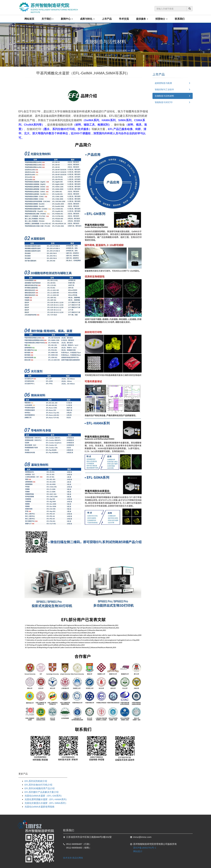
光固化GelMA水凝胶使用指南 (40, 807)
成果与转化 (87, 19)
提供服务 (142, 19)
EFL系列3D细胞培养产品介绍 (40, 788)
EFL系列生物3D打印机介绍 (39, 785)
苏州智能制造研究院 (59, 7)
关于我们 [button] (48, 19)
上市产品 (107, 19)
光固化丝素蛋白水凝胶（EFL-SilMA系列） (46, 803)
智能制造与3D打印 (164, 102)
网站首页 (29, 19)
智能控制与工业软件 (164, 89)
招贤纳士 (161, 19)
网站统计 (138, 851)
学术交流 (124, 19)
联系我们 (180, 19)
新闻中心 (67, 19)
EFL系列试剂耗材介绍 (36, 781)
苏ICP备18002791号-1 (145, 848)
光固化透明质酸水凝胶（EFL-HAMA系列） (46, 799)
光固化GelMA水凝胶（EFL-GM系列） (44, 796)
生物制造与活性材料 (117, 51)
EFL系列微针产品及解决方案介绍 (42, 792)
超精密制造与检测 (163, 83)
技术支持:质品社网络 (73, 858)
